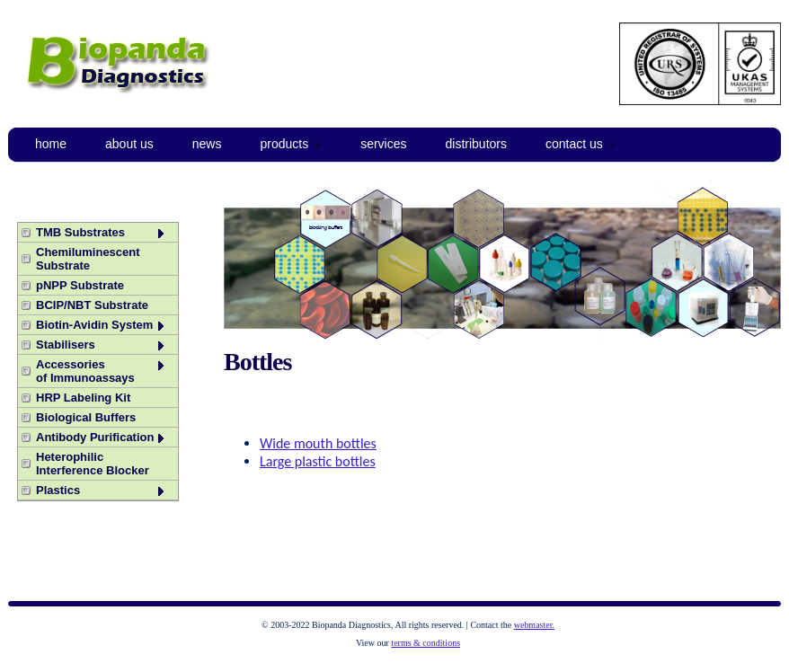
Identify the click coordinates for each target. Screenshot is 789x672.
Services (383, 144)
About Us (129, 144)
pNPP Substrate (80, 285)
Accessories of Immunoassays (101, 371)
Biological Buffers (86, 417)
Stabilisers (101, 345)
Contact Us (581, 144)
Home (51, 144)
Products (291, 144)
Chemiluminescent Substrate (88, 259)
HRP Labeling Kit (83, 398)
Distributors (476, 144)
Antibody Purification (101, 437)
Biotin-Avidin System (101, 325)
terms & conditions (426, 643)
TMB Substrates (101, 232)
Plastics (101, 490)
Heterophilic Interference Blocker (93, 464)
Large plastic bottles (318, 461)
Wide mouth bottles (318, 443)
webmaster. (534, 625)
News (207, 144)
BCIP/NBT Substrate (92, 305)
